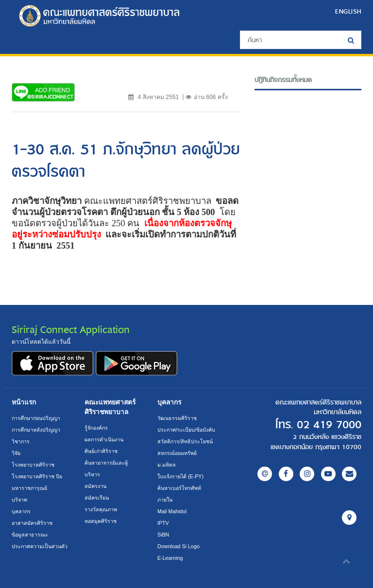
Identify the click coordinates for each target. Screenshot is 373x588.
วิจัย (16, 453)
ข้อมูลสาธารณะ (30, 535)
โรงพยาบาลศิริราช (33, 465)
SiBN (163, 535)
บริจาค (19, 500)
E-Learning (170, 558)
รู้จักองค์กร (96, 428)
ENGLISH (348, 11)
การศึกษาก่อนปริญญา (36, 418)
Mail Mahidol (172, 511)
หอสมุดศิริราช (101, 521)
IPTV (163, 523)
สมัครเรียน (97, 498)
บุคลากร (21, 511)
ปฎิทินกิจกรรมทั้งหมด (283, 80)
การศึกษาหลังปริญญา (36, 430)
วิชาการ (21, 441)
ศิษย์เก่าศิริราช (101, 451)
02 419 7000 (329, 425)
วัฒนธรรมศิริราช (177, 418)
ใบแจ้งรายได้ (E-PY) (180, 476)
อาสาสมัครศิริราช (32, 523)
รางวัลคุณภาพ (101, 509)
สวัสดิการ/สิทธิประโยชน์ (185, 441)
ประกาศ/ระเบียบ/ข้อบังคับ (186, 430)
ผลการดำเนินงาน (104, 439)
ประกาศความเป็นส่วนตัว (40, 546)
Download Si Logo (178, 546)
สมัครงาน (95, 486)
